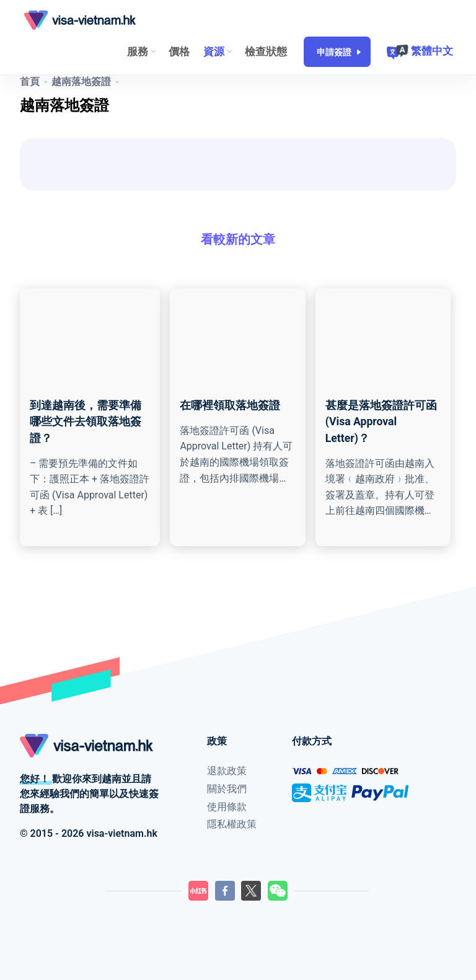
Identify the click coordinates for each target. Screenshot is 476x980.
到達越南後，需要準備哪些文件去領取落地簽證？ (86, 422)
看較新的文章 (238, 239)
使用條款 (227, 807)
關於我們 (227, 789)
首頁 (30, 82)
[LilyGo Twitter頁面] (251, 891)
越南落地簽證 (81, 82)
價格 (179, 51)
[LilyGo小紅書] (198, 891)
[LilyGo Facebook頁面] (225, 891)
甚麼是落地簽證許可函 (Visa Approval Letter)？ (381, 422)
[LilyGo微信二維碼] (278, 891)
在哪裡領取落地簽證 (230, 405)
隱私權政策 (232, 824)
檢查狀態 (266, 51)
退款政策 (227, 771)
